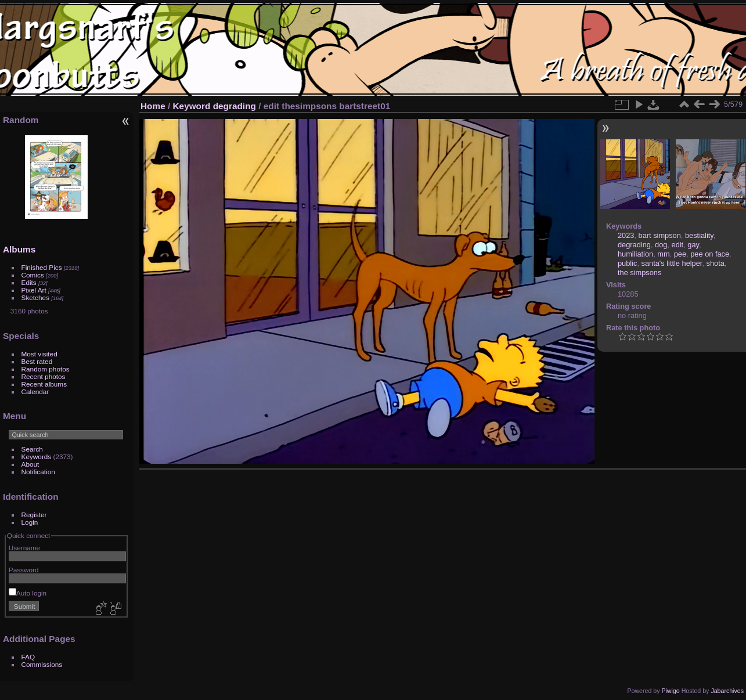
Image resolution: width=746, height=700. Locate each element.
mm (663, 254)
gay (693, 245)
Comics (33, 275)
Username (24, 548)
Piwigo (670, 691)
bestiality (699, 235)
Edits (29, 282)
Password (24, 570)
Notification (38, 472)
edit (678, 245)
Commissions (42, 664)
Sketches (35, 297)
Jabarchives (727, 691)
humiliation (635, 254)
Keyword (192, 106)
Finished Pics (42, 267)
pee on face (710, 254)
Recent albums (44, 384)
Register (34, 515)
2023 (626, 235)
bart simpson (660, 235)
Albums (19, 249)
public (627, 263)
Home (153, 106)
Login (30, 522)
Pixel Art (34, 290)
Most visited (39, 354)
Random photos (46, 369)
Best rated (37, 361)
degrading (235, 106)
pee (680, 254)
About (30, 464)
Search (32, 449)
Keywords (37, 457)
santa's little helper (672, 263)
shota (716, 263)
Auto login (28, 593)
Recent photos (44, 376)
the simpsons (639, 273)
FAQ (28, 657)
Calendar (35, 392)
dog (661, 245)
